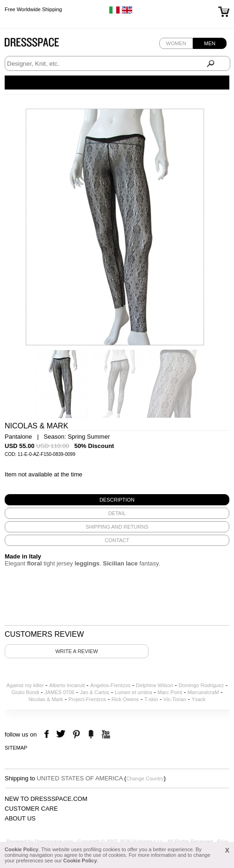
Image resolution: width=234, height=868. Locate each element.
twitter (62, 734)
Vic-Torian (175, 699)
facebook (48, 734)
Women (176, 43)
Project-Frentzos (87, 699)
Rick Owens (125, 699)
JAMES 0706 (59, 692)
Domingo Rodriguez (201, 685)
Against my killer (25, 685)
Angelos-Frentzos (110, 685)
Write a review (76, 651)
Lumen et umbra (134, 692)
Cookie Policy (21, 849)
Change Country (145, 778)
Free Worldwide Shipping (33, 9)
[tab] (117, 500)
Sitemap (16, 748)
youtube (105, 734)
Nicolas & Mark (46, 699)
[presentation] (117, 500)
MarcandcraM (203, 692)
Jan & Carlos (95, 692)
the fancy (91, 734)
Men (210, 43)
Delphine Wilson (154, 685)
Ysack (199, 699)
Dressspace (41, 45)
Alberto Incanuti (67, 685)
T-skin (151, 699)
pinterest (76, 734)
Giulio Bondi (25, 692)
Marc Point (170, 692)
